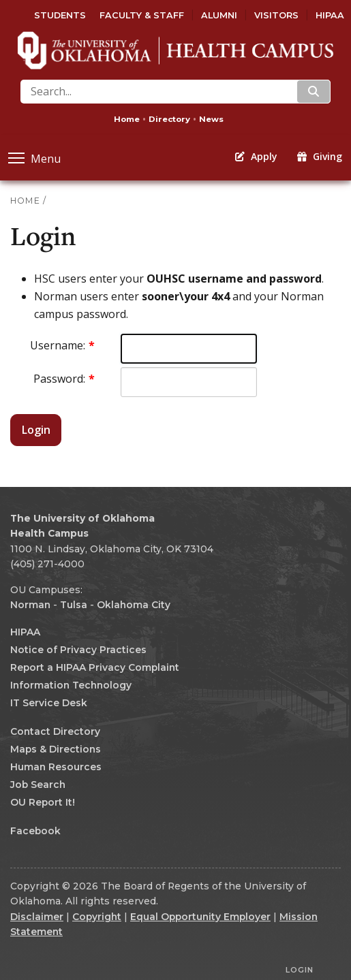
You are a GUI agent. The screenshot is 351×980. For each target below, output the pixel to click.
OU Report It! (43, 802)
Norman (30, 605)
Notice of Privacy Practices (78, 650)
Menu (34, 158)
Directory (169, 119)
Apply (256, 156)
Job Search (38, 785)
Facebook (35, 831)
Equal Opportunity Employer (200, 917)
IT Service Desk (49, 703)
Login (36, 430)
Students (60, 15)
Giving (320, 156)
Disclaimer (37, 917)
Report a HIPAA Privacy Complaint (95, 667)
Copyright (97, 917)
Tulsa (74, 605)
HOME (25, 201)
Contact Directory (55, 731)
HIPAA (330, 15)
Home (127, 119)
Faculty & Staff (142, 15)
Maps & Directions (56, 749)
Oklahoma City (134, 605)
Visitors (276, 15)
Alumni (219, 15)
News (211, 119)
